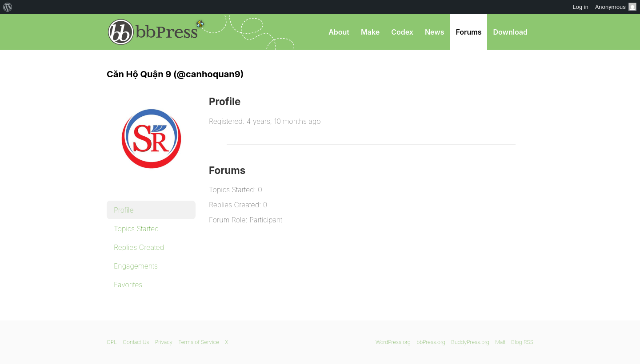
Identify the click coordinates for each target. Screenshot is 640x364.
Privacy (164, 342)
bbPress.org (153, 32)
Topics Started (136, 229)
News (435, 32)
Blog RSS (522, 342)
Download (510, 32)
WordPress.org (393, 342)
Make (370, 32)
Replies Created (139, 247)
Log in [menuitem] (581, 7)
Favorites (128, 285)
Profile (124, 210)
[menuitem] (8, 7)
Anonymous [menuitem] (616, 7)
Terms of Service (198, 342)
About (339, 32)
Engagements (136, 266)
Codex (402, 32)
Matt (500, 342)
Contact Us (136, 342)
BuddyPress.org (470, 342)
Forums (468, 32)
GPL (112, 342)
